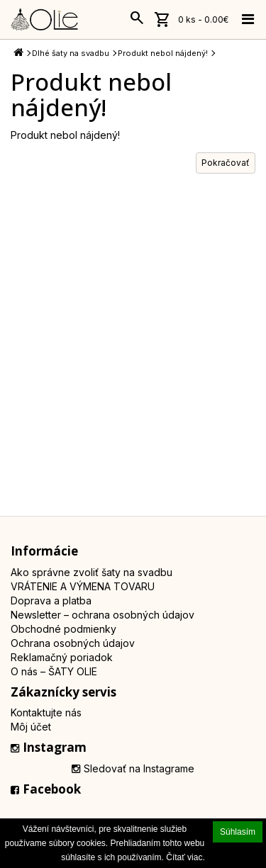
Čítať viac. (185, 857)
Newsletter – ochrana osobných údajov (102, 615)
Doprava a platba (51, 601)
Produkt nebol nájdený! (163, 53)
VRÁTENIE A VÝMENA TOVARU (83, 586)
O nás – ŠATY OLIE (54, 671)
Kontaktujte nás (46, 712)
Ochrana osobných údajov (73, 643)
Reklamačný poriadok (62, 657)
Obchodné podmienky (63, 629)
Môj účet (31, 727)
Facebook (46, 789)
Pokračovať (226, 163)
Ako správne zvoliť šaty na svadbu (92, 572)
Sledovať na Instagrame (133, 768)
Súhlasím (238, 832)
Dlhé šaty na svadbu (71, 53)
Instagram (49, 747)
